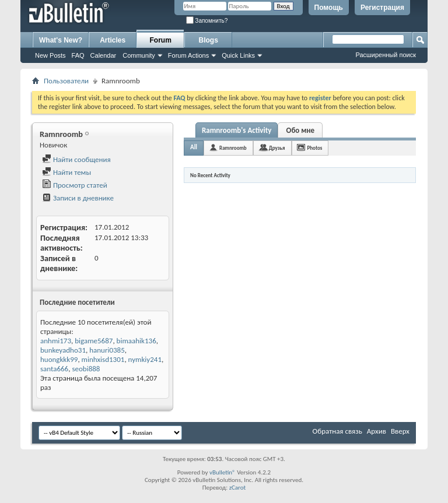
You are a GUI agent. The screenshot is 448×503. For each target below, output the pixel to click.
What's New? (61, 40)
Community (139, 55)
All (194, 147)
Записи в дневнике (78, 198)
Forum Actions (188, 55)
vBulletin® (223, 472)
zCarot (238, 488)
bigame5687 (94, 341)
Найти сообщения (76, 159)
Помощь (329, 8)
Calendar (104, 55)
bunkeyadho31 (63, 350)
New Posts (50, 55)
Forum (161, 40)
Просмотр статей (75, 185)
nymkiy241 (145, 359)
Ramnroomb (233, 148)
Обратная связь (337, 431)
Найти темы (66, 172)
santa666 (54, 369)
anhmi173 (56, 341)
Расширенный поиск (386, 55)
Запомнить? (207, 21)
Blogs (209, 40)
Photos (315, 148)
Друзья (277, 148)
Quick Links (238, 55)
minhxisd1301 (103, 359)
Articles (113, 40)
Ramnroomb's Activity (237, 130)
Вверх (400, 431)
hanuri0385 (107, 350)
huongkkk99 (59, 359)
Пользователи (66, 81)
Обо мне (301, 130)
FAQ (78, 55)
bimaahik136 (136, 341)
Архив (377, 431)
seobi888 (86, 369)
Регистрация (382, 8)
